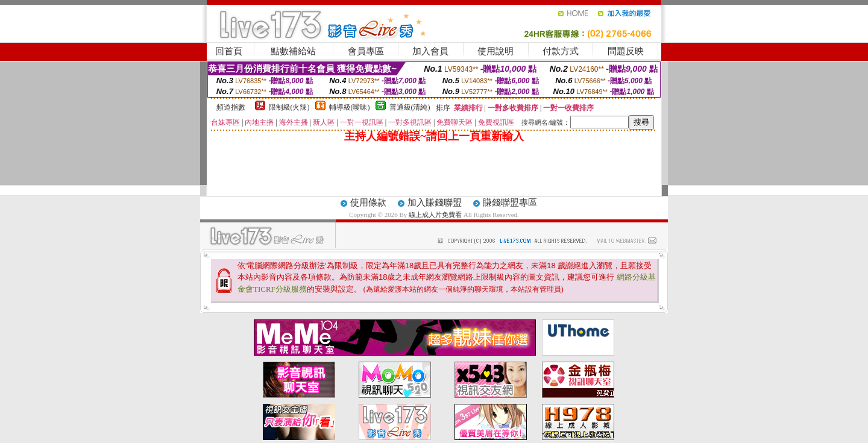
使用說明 (495, 51)
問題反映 (626, 51)
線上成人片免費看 (436, 215)
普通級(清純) (410, 107)
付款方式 (561, 51)
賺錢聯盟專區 (510, 203)
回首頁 (229, 51)
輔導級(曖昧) (350, 107)
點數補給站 (293, 51)
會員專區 (366, 51)
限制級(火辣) (289, 107)
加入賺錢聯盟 (435, 203)
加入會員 (430, 51)
